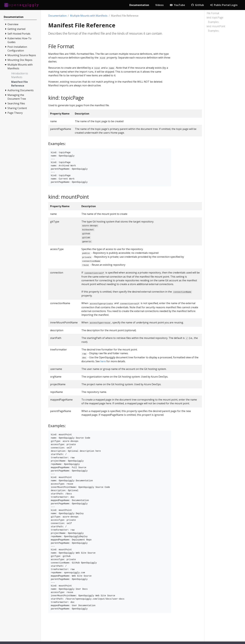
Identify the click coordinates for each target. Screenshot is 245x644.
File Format (213, 13)
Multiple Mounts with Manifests (89, 16)
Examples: (214, 22)
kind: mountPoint (216, 26)
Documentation (57, 16)
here (103, 361)
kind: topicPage (215, 18)
